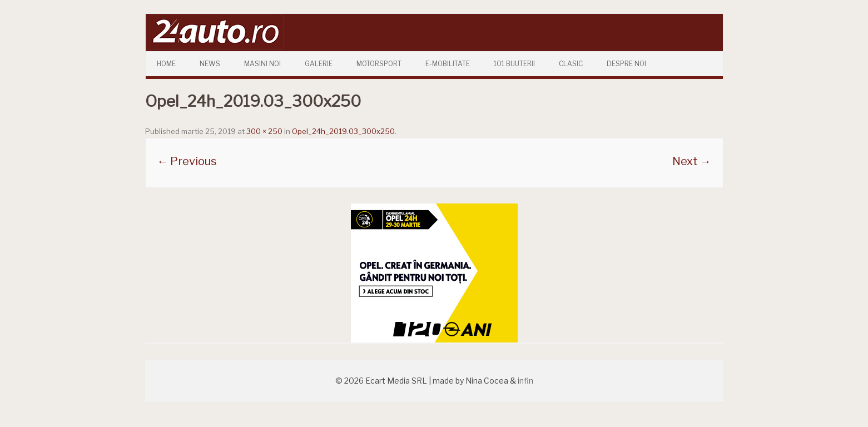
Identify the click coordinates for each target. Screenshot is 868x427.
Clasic (571, 64)
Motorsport (379, 64)
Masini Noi (262, 64)
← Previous (187, 161)
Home (166, 64)
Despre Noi (626, 64)
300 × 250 (264, 131)
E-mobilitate (448, 64)
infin (525, 381)
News (210, 64)
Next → (692, 161)
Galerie (319, 64)
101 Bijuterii (514, 64)
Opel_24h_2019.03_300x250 (343, 131)
